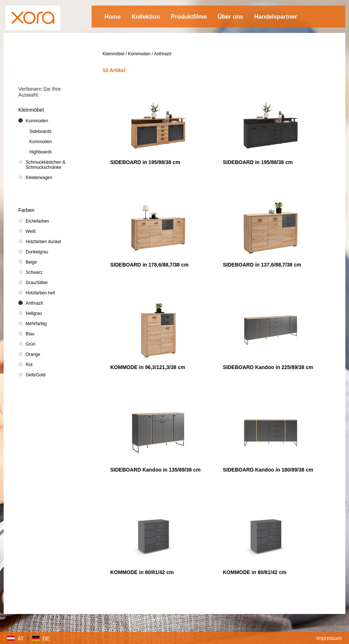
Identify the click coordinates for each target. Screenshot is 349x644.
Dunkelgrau (37, 252)
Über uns (231, 17)
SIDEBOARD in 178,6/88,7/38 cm (149, 265)
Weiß (31, 231)
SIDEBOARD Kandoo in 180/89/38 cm (268, 470)
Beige (31, 262)
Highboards (40, 152)
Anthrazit (162, 54)
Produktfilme (189, 17)
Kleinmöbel (113, 54)
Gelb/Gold (36, 375)
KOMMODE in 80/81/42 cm (142, 572)
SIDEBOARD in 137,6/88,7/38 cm (262, 265)
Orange (33, 354)
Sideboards (40, 131)
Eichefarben (37, 221)
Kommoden (139, 54)
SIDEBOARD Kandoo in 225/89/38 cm (268, 367)
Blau (30, 334)
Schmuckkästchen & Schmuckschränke (46, 165)
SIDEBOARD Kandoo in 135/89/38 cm (155, 470)
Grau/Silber (37, 283)
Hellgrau (34, 313)
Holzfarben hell (40, 293)
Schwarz (34, 272)
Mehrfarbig (36, 324)
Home (112, 17)
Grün (31, 344)
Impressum (329, 638)
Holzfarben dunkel (43, 242)
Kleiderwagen (39, 178)
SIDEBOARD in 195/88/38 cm (145, 162)
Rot (29, 365)
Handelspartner (276, 17)
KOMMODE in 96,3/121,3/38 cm (148, 367)
